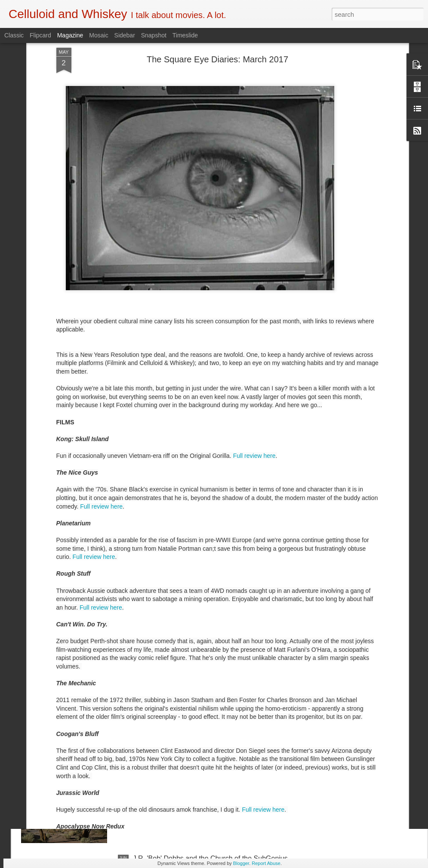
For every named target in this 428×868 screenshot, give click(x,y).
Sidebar (125, 35)
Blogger (241, 863)
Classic (14, 35)
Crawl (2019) (153, 566)
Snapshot (154, 35)
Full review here (254, 322)
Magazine (70, 35)
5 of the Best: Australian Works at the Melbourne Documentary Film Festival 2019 (207, 667)
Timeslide (185, 35)
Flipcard (40, 35)
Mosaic (99, 35)
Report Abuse (266, 863)
